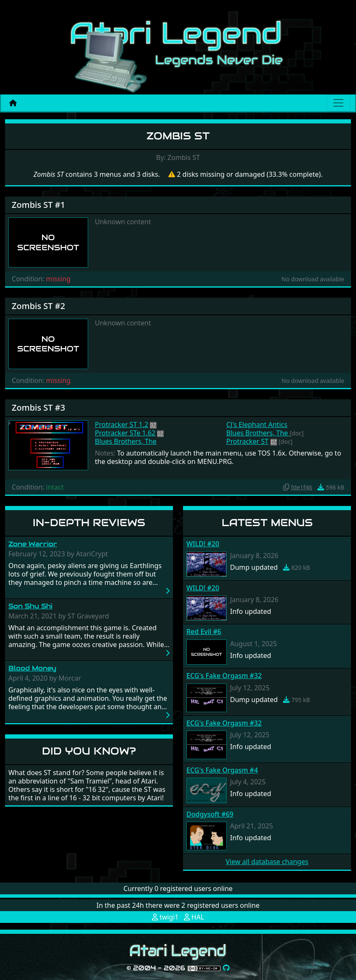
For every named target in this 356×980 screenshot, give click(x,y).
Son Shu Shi (30, 606)
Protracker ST (247, 441)
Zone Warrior (33, 544)
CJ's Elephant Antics (257, 424)
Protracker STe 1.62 (125, 433)
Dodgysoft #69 (210, 814)
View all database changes (267, 862)
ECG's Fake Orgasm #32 (224, 676)
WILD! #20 (203, 544)
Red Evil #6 (204, 631)
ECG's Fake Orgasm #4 (222, 770)
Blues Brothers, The (126, 441)
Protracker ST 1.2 (122, 424)
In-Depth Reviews (89, 523)
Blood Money (32, 668)
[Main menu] (338, 103)
